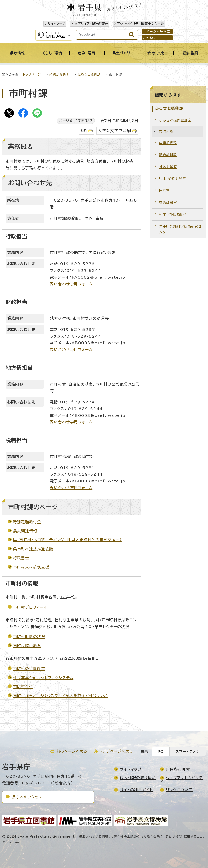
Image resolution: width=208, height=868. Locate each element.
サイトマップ (56, 24)
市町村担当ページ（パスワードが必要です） (60, 696)
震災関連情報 (25, 531)
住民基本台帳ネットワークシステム (43, 678)
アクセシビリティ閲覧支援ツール (140, 24)
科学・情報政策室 (173, 214)
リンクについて (179, 790)
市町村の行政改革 (29, 669)
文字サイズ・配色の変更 (91, 24)
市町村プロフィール (30, 607)
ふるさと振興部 (89, 75)
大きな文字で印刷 (115, 131)
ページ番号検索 (158, 32)
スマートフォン (188, 752)
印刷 (84, 131)
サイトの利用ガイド (136, 790)
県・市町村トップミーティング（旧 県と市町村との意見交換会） (67, 540)
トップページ (32, 75)
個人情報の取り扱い (138, 778)
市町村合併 (23, 687)
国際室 (165, 191)
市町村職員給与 (27, 646)
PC (160, 752)
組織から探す (59, 75)
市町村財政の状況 (29, 637)
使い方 (152, 38)
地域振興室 (168, 167)
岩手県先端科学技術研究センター (180, 229)
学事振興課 (168, 143)
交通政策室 (168, 202)
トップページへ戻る (116, 751)
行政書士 (21, 558)
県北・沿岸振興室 (173, 179)
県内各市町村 (178, 769)
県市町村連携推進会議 (33, 549)
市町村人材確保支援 (31, 567)
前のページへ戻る (72, 751)
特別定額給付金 (27, 522)
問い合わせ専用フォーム (71, 284)
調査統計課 (168, 155)
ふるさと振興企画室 (175, 120)
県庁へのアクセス (27, 797)
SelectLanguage (56, 35)
